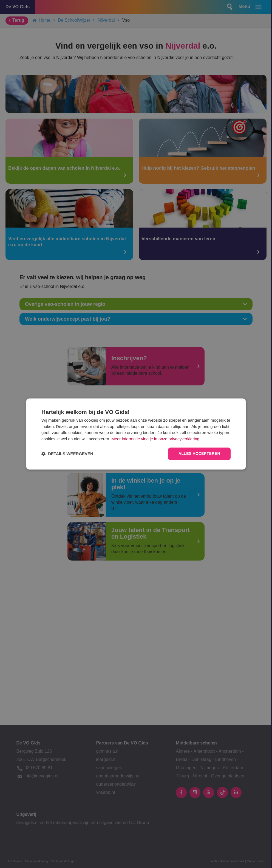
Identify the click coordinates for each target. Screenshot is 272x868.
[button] (67, 454)
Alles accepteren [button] (199, 454)
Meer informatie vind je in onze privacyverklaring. (156, 439)
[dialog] (136, 434)
